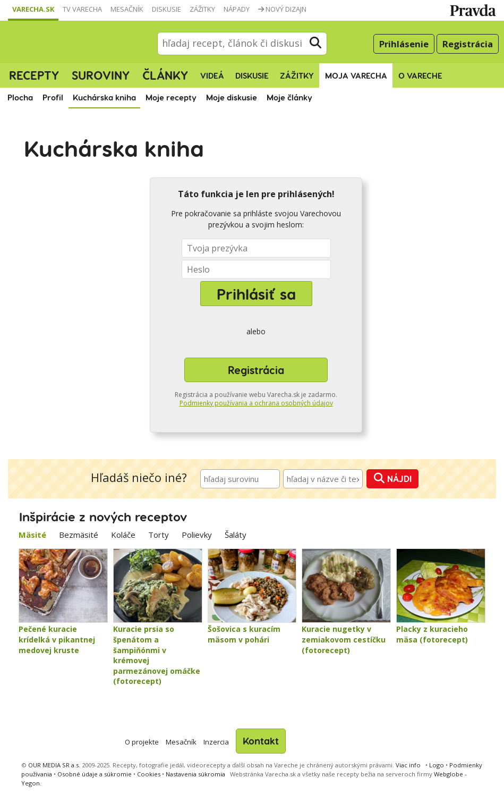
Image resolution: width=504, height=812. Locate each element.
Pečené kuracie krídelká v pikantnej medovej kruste (57, 639)
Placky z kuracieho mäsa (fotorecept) (432, 634)
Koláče (123, 535)
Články (165, 75)
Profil (53, 97)
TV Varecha (82, 9)
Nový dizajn (282, 9)
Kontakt (261, 741)
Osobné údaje (95, 774)
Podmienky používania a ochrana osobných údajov (256, 403)
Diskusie (166, 9)
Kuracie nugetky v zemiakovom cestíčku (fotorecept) (344, 639)
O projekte (142, 742)
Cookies (149, 774)
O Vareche (420, 75)
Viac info (408, 765)
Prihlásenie (404, 44)
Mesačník (127, 9)
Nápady (237, 9)
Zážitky (202, 9)
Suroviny (101, 75)
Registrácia (468, 44)
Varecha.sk (33, 9)
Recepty (34, 75)
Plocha (20, 97)
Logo (437, 765)
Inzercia (216, 742)
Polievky (197, 535)
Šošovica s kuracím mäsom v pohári (244, 634)
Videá (212, 75)
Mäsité (32, 535)
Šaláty (236, 535)
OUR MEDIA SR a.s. (54, 765)
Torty (159, 535)
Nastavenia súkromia (195, 774)
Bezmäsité (79, 535)
